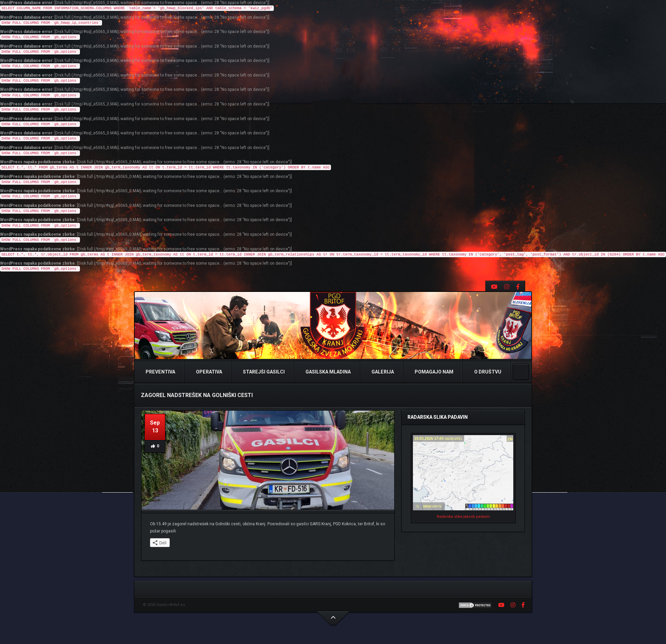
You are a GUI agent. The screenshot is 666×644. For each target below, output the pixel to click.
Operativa (209, 372)
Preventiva (160, 372)
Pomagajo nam (434, 372)
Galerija (382, 372)
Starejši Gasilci (263, 372)
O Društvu (487, 372)
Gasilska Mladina (328, 372)
